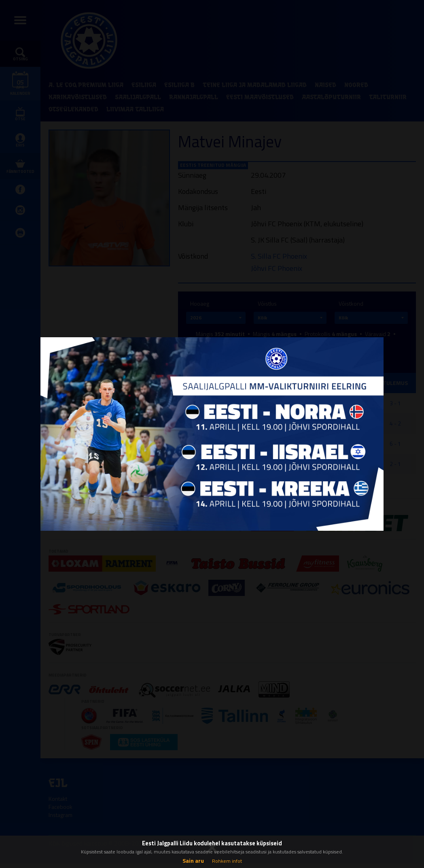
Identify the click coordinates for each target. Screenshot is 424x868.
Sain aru (193, 861)
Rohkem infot (227, 861)
